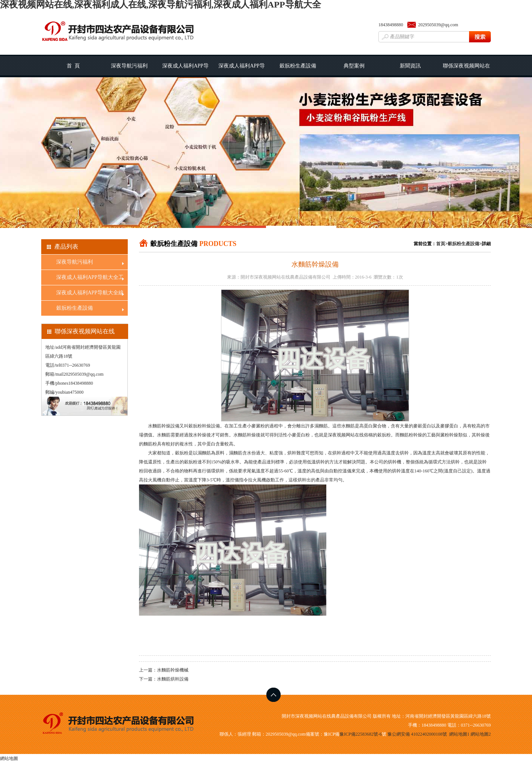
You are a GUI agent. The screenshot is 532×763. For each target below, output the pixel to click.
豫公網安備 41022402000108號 (417, 734)
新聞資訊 (410, 66)
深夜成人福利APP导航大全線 (242, 70)
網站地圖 (9, 759)
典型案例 (354, 66)
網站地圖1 (459, 734)
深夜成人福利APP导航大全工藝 (185, 70)
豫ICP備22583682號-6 (361, 734)
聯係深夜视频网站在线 (466, 70)
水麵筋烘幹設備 (173, 679)
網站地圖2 (481, 734)
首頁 (441, 244)
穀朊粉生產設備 (298, 66)
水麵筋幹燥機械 (173, 670)
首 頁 (73, 66)
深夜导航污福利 (129, 66)
